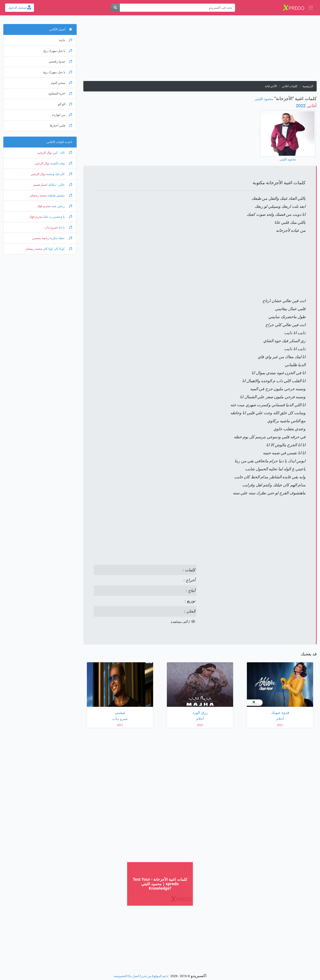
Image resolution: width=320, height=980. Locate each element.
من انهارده (62, 115)
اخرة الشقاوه (60, 94)
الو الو (65, 104)
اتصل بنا (134, 976)
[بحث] (115, 8)
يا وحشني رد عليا (57, 217)
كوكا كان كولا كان (57, 249)
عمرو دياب (51, 227)
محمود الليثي (264, 99)
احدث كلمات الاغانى (59, 142)
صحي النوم (62, 83)
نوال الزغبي (45, 153)
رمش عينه (61, 206)
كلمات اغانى (290, 86)
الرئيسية (308, 86)
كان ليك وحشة (59, 174)
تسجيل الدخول (20, 8)
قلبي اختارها (61, 126)
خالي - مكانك (60, 185)
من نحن (146, 976)
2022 (306, 106)
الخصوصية (120, 976)
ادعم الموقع (161, 976)
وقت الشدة (61, 163)
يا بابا (65, 227)
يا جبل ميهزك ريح (58, 51)
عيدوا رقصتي (60, 62)
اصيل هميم (40, 185)
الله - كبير (62, 153)
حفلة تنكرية (60, 238)
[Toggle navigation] (311, 8)
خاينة (65, 40)
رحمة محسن (41, 238)
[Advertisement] (200, 50)
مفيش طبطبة (59, 195)
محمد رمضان (38, 195)
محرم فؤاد (44, 206)
